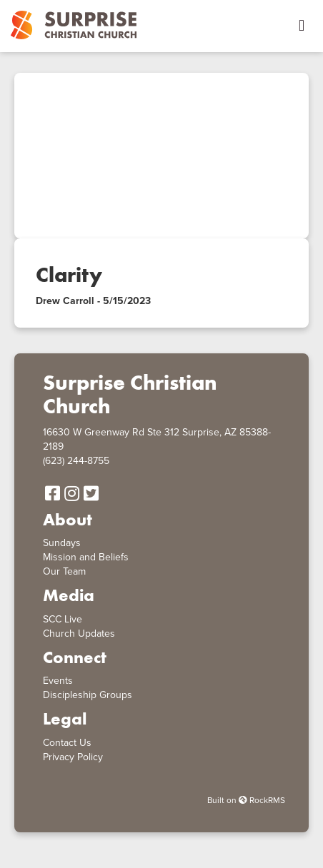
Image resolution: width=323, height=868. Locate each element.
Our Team (64, 571)
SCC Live (63, 619)
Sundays (62, 543)
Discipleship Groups (88, 695)
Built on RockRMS (246, 800)
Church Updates (79, 634)
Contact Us (67, 743)
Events (58, 681)
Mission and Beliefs (86, 557)
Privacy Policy (73, 757)
